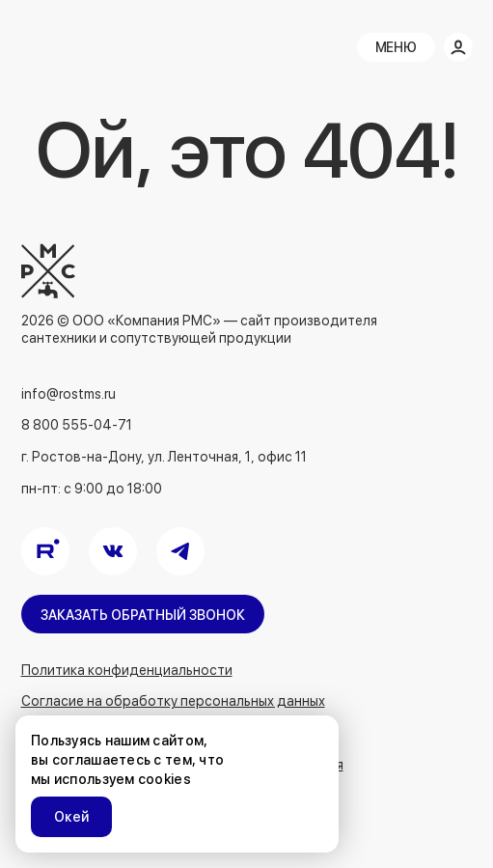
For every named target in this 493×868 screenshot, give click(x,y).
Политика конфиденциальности (127, 670)
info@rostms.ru (68, 394)
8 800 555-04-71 (77, 425)
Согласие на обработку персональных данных (173, 701)
